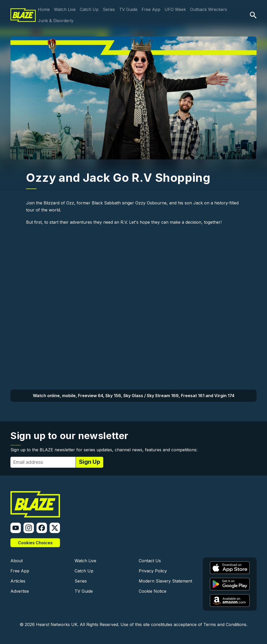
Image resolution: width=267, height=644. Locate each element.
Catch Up (89, 9)
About (17, 561)
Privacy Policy (153, 571)
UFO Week (175, 9)
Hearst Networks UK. (57, 624)
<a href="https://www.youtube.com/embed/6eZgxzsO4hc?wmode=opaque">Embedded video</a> (133, 292)
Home (44, 9)
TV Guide (128, 9)
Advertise (20, 591)
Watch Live (65, 9)
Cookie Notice (153, 591)
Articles (18, 581)
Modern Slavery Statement (165, 581)
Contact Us (150, 561)
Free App (151, 9)
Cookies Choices (35, 543)
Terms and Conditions (225, 624)
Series (109, 9)
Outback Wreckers (209, 9)
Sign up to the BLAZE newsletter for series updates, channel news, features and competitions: (104, 450)
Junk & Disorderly (56, 21)
